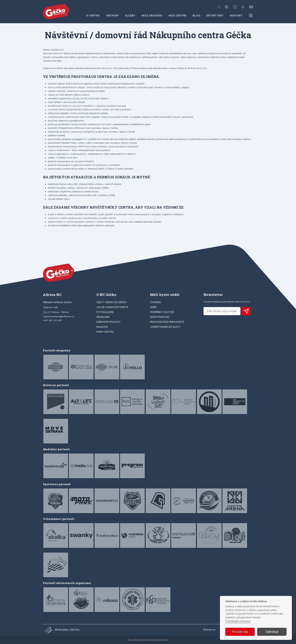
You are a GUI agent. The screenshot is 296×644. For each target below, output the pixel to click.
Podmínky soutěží (162, 312)
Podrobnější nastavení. (238, 621)
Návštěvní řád (160, 317)
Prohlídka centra (62, 630)
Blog (196, 16)
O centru (93, 16)
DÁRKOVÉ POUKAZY (108, 322)
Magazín (102, 327)
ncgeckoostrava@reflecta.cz (58, 316)
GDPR (153, 307)
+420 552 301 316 (52, 320)
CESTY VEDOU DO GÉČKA (112, 302)
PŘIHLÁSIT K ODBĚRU (246, 311)
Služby (130, 16)
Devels (165, 640)
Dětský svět (215, 16)
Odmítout (272, 632)
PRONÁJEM (103, 317)
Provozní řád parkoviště (167, 322)
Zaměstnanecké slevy (165, 327)
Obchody (112, 16)
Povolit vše (240, 632)
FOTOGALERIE (105, 312)
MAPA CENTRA (105, 332)
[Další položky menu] (251, 16)
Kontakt (236, 16)
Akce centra (177, 16)
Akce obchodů (152, 16)
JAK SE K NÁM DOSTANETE (112, 307)
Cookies (155, 302)
